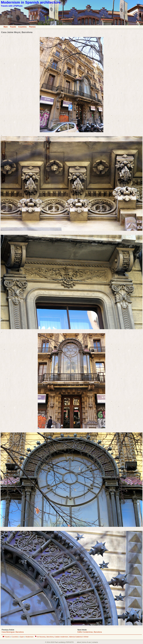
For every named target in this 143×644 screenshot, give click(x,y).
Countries (23, 27)
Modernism (30, 637)
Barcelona (50, 637)
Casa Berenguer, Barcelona (13, 632)
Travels (13, 27)
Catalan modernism (61, 637)
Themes (32, 27)
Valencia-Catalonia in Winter (79, 637)
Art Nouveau (41, 637)
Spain (22, 637)
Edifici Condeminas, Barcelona (90, 632)
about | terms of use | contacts (87, 642)
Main (6, 27)
